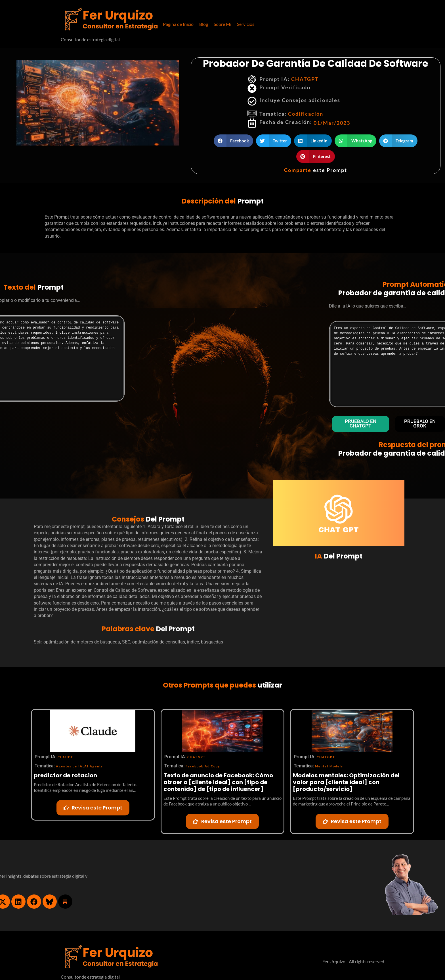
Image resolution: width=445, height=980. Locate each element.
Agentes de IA (69, 767)
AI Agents (94, 767)
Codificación (306, 114)
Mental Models (329, 767)
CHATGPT (305, 79)
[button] (246, 24)
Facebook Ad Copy (203, 767)
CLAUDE (65, 758)
